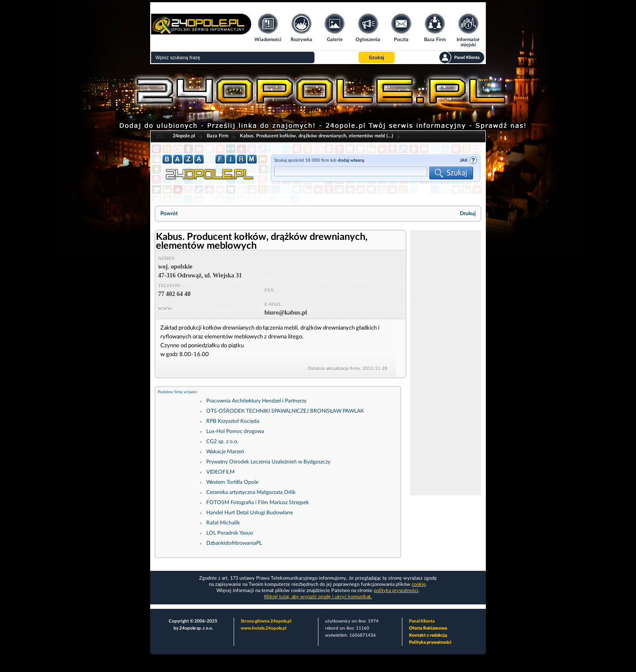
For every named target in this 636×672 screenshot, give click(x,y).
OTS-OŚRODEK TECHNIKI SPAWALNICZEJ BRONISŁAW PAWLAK (285, 411)
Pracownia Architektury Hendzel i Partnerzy (256, 401)
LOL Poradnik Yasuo (230, 533)
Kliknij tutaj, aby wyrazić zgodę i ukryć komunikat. (318, 597)
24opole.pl (184, 136)
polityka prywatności (396, 590)
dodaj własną (351, 160)
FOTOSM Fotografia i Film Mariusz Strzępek (257, 502)
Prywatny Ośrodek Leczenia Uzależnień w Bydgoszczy (268, 462)
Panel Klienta (422, 621)
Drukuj (468, 213)
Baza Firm (218, 136)
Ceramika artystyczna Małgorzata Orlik (251, 492)
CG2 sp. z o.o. (222, 441)
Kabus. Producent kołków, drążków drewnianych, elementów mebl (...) (316, 136)
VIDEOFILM (220, 472)
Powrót (169, 213)
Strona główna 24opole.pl (266, 621)
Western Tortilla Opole (232, 482)
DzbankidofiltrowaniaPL (234, 543)
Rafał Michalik (223, 523)
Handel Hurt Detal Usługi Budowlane (250, 513)
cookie (419, 584)
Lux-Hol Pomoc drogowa (235, 431)
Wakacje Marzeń (225, 452)
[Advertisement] (446, 363)
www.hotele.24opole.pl (263, 628)
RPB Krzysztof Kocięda (233, 421)
